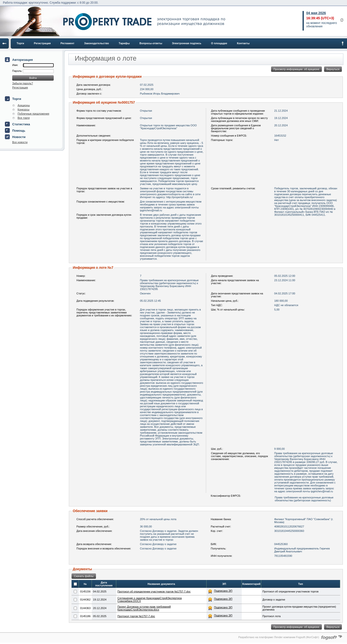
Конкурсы (23, 109)
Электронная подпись (187, 43)
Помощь (19, 131)
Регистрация (42, 43)
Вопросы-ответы (151, 43)
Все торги (24, 118)
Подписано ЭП (223, 591)
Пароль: (18, 71)
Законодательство (97, 43)
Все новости (20, 142)
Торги (20, 43)
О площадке (219, 43)
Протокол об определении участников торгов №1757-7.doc (154, 591)
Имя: (15, 65)
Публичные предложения (33, 114)
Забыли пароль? (23, 83)
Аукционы (24, 105)
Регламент (68, 43)
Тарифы (124, 43)
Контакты (243, 43)
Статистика (21, 124)
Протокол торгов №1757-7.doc (136, 616)
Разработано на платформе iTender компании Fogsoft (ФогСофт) (279, 637)
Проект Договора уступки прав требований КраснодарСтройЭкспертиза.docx (144, 608)
